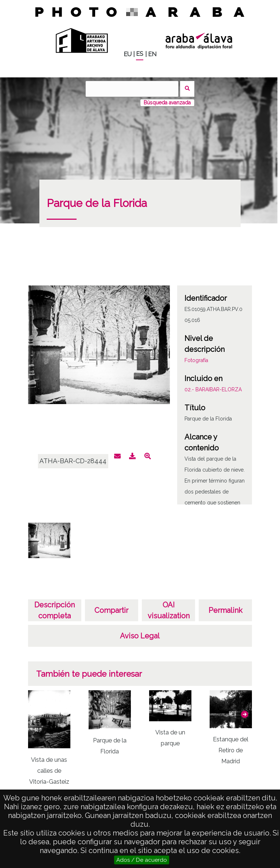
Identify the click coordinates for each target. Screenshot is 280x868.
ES (140, 54)
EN (152, 54)
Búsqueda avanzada (167, 103)
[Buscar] (132, 89)
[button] (245, 714)
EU (128, 54)
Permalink (225, 610)
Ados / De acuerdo (142, 860)
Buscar (187, 89)
